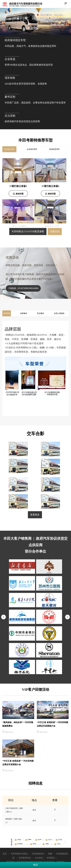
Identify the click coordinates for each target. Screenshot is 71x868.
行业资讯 (39, 858)
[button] (67, 617)
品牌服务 (24, 313)
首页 (5, 854)
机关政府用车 (9, 149)
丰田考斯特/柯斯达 (19, 854)
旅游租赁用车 (55, 149)
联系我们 (51, 858)
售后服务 (40, 313)
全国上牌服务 (59, 313)
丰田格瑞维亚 (38, 854)
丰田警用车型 (25, 858)
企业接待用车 (32, 149)
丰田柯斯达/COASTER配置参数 (28, 231)
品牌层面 (7, 313)
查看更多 (35, 515)
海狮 (50, 854)
